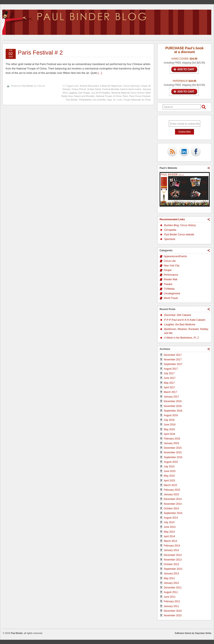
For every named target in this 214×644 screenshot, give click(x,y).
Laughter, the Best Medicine (180, 325)
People (168, 270)
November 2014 (173, 504)
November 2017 (173, 360)
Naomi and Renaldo (84, 96)
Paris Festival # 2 (40, 53)
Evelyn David (94, 89)
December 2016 (173, 401)
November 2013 (173, 560)
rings (109, 100)
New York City (172, 266)
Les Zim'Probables (101, 93)
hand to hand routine (131, 89)
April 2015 (169, 481)
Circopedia (170, 230)
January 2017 (171, 397)
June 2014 (170, 527)
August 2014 (171, 518)
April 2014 (169, 536)
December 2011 (173, 588)
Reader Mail (171, 279)
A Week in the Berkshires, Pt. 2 (181, 338)
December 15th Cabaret (178, 315)
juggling (73, 93)
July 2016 (169, 420)
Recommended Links (172, 219)
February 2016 (172, 439)
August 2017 (171, 369)
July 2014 (169, 522)
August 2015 (171, 462)
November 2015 (173, 452)
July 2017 (169, 373)
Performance (171, 275)
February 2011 (172, 601)
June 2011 (170, 597)
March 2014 (170, 541)
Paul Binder (28, 86)
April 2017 (169, 387)
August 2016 (171, 415)
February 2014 (172, 546)
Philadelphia (85, 100)
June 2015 (170, 471)
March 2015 (170, 485)
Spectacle (170, 239)
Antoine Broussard (89, 86)
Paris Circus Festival (140, 96)
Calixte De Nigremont (111, 86)
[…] (100, 73)
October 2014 (171, 508)
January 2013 (171, 574)
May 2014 (169, 532)
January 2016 (171, 443)
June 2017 (170, 378)
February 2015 (172, 490)
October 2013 (171, 564)
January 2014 (171, 550)
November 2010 (173, 615)
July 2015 (169, 467)
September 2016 (173, 411)
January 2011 (171, 606)
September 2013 (173, 569)
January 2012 (171, 583)
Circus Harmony (131, 86)
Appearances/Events (175, 256)
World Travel (171, 298)
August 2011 (171, 592)
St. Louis (118, 100)
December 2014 (173, 499)
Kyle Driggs (84, 93)
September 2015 (173, 457)
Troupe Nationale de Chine (137, 100)
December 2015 (173, 448)
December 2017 (173, 355)
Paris (125, 96)
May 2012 (169, 578)
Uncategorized (172, 293)
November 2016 (173, 406)
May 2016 (169, 429)
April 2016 (169, 434)
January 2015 (171, 494)
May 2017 (169, 383)
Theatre (168, 284)
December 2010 (173, 611)
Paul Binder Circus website (179, 235)
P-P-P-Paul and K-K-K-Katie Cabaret (185, 320)
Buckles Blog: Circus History (180, 225)
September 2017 (173, 364)
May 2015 (169, 476)
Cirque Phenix (79, 89)
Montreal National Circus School (128, 93)
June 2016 (170, 425)
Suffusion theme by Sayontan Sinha (193, 633)
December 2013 (173, 555)
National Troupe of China (109, 96)
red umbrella (99, 100)
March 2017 (170, 392)
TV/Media (169, 289)
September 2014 (173, 513)
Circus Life (170, 261)
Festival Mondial (110, 89)
